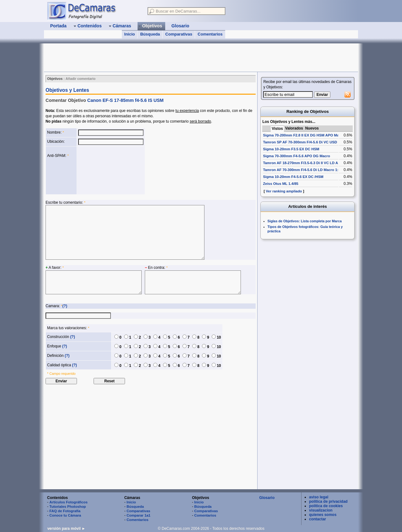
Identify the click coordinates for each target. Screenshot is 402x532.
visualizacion (321, 510)
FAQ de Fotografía (65, 511)
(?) (65, 306)
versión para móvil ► (66, 529)
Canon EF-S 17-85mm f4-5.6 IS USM (125, 100)
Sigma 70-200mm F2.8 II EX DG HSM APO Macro (304, 135)
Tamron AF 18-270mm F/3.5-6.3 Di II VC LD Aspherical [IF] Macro (317, 163)
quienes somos (323, 515)
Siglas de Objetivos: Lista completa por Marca (305, 221)
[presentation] (104, 170)
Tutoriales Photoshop (68, 507)
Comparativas (179, 34)
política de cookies (326, 506)
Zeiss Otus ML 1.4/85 (280, 184)
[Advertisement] (158, 58)
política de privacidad (328, 502)
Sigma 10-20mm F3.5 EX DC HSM (291, 149)
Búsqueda (150, 34)
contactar (318, 519)
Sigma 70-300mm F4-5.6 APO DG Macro (296, 156)
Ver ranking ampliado (284, 191)
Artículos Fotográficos (68, 502)
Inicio (130, 34)
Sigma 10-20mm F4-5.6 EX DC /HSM (293, 177)
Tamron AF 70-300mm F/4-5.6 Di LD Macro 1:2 (301, 170)
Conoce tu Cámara (65, 515)
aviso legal (319, 497)
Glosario (267, 498)
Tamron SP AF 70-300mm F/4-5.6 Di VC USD (300, 142)
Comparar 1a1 (139, 515)
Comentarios (210, 34)
